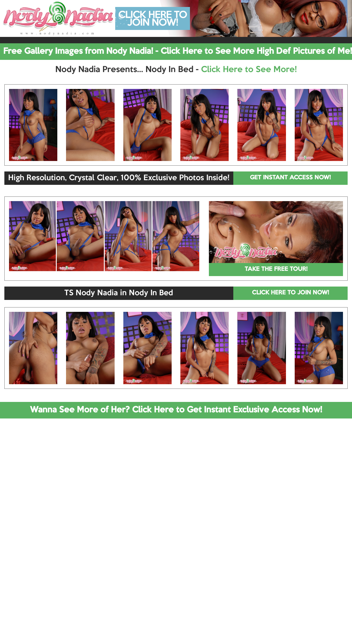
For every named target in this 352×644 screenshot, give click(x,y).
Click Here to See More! (249, 70)
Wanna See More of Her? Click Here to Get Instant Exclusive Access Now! (176, 410)
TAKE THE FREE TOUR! (276, 269)
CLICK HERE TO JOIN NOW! (290, 293)
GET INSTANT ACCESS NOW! (290, 178)
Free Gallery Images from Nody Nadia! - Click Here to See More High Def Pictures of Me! (178, 51)
